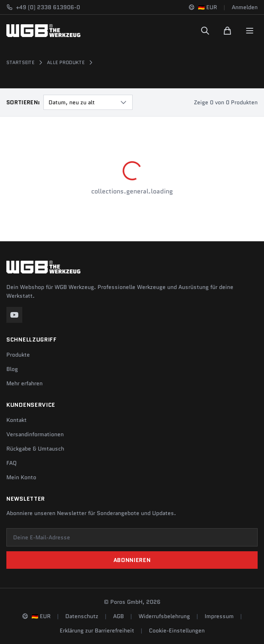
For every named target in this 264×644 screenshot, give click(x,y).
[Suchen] (205, 31)
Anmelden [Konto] (245, 7)
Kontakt (17, 420)
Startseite (20, 62)
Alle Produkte (66, 62)
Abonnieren (132, 560)
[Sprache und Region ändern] (203, 7)
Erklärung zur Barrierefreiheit (97, 630)
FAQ (12, 463)
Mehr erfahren (24, 383)
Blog (12, 369)
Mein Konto (21, 477)
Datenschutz (82, 616)
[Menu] (250, 31)
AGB (118, 616)
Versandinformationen (35, 434)
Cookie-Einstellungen (177, 630)
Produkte (18, 355)
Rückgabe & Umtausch (35, 449)
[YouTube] (14, 315)
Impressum (219, 616)
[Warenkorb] (227, 31)
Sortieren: (23, 102)
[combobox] (88, 102)
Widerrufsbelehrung (164, 616)
